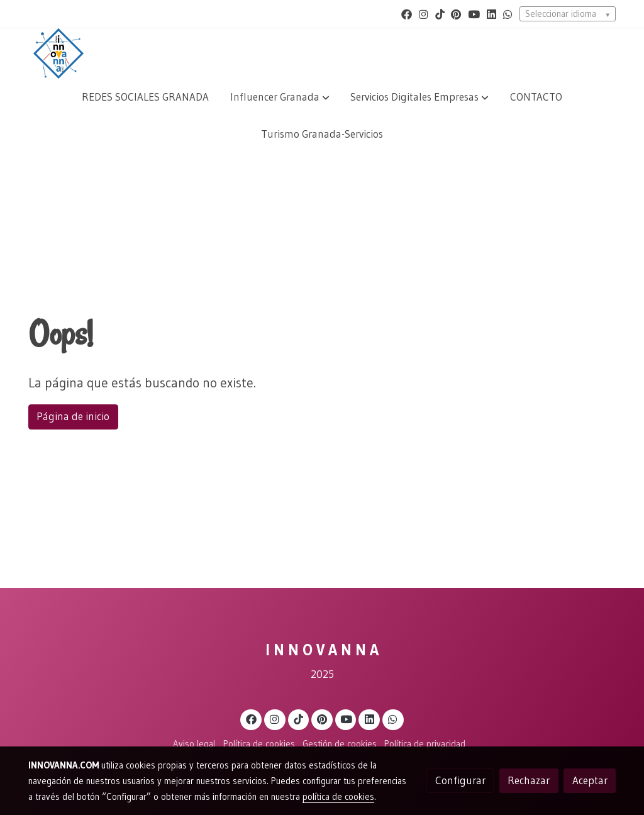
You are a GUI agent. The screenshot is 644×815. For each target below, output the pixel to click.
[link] (58, 53)
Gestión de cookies (340, 744)
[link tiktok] (440, 14)
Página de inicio (73, 416)
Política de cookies (259, 744)
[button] (280, 97)
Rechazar (529, 780)
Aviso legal (194, 744)
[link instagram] (424, 14)
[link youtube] (474, 14)
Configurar (460, 780)
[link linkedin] (491, 14)
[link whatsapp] (508, 14)
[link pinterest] (456, 14)
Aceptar (590, 780)
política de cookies (338, 797)
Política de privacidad (425, 744)
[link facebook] (407, 14)
